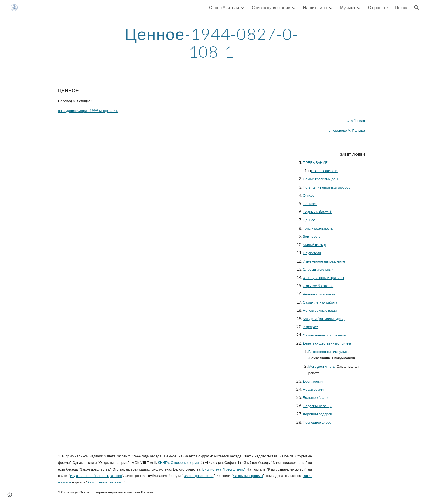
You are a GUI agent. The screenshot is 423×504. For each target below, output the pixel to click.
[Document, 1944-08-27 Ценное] (172, 278)
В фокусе (311, 327)
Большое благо (315, 397)
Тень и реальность (318, 228)
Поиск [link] (401, 7)
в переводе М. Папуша (347, 130)
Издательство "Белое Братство (96, 476)
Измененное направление (324, 261)
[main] (211, 43)
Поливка (310, 204)
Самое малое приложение (324, 335)
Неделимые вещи (317, 406)
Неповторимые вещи (320, 310)
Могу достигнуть (322, 366)
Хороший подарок (317, 414)
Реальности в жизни (319, 294)
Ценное (309, 220)
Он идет (309, 195)
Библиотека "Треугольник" (224, 469)
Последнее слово (317, 422)
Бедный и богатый (318, 212)
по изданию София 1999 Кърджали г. (88, 111)
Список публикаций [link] (271, 7)
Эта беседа (356, 121)
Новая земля (313, 389)
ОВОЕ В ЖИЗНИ (324, 171)
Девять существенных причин (327, 343)
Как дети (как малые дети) (324, 319)
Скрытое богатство (318, 286)
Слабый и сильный (318, 269)
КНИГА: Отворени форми (178, 462)
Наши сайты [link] (315, 7)
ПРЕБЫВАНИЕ (315, 162)
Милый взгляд (314, 245)
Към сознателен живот (106, 482)
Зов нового (312, 236)
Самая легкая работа (320, 302)
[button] (417, 8)
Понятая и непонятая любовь (327, 187)
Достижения (313, 381)
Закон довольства (199, 476)
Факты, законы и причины (323, 278)
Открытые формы (248, 476)
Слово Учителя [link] (224, 7)
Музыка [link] (348, 7)
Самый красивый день (321, 179)
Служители (312, 253)
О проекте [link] (378, 7)
